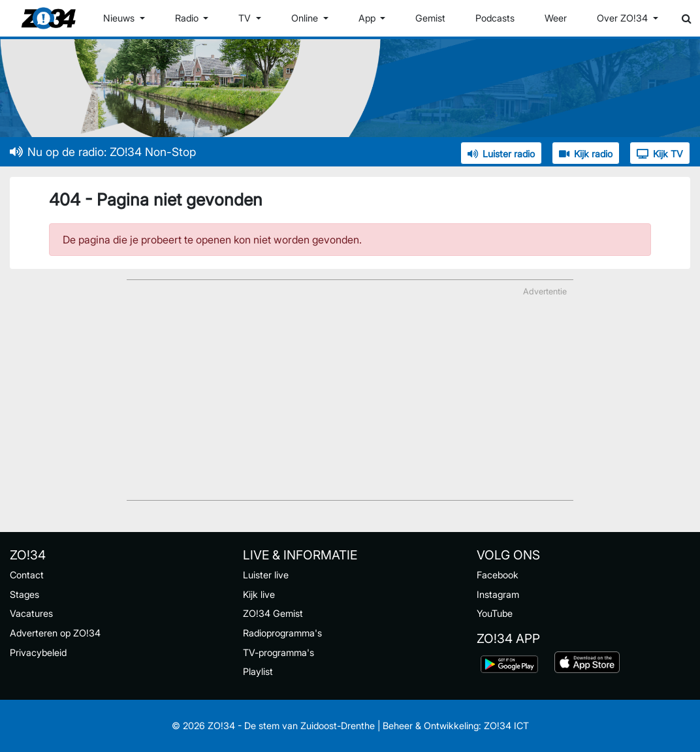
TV (246, 18)
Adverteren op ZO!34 (55, 633)
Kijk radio (586, 154)
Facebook (498, 575)
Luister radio (501, 154)
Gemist (430, 18)
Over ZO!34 (624, 18)
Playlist (258, 671)
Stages (24, 594)
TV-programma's (278, 652)
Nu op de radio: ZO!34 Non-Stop (103, 152)
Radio (188, 18)
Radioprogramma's (282, 633)
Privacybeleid (38, 652)
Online (306, 18)
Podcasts (495, 18)
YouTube (495, 613)
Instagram (498, 594)
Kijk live (259, 594)
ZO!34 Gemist (273, 613)
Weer (556, 18)
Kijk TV (660, 154)
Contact (27, 575)
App (368, 18)
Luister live (266, 575)
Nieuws (120, 18)
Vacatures (31, 613)
